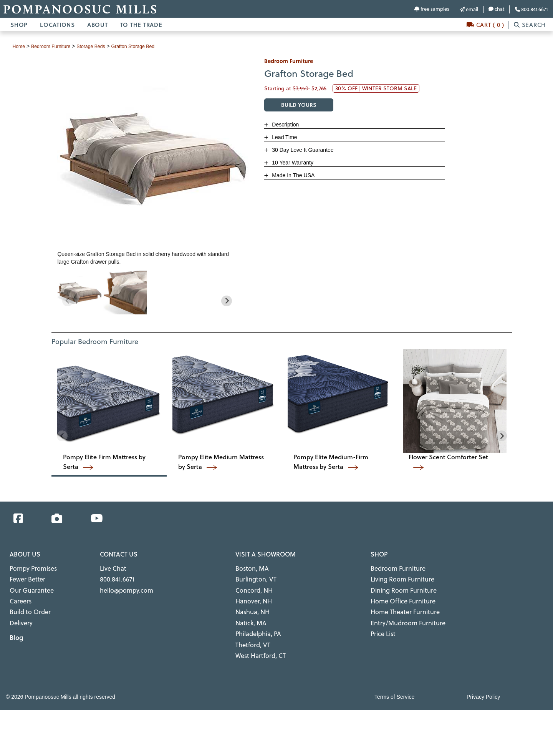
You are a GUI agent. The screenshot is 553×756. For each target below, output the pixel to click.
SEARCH (530, 25)
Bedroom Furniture (394, 567)
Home (19, 46)
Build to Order (28, 606)
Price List (382, 625)
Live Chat (111, 567)
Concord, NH (252, 587)
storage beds (100, 46)
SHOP (19, 25)
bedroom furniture (55, 46)
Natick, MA (249, 615)
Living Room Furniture (398, 577)
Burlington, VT (253, 577)
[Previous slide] (68, 301)
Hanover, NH (252, 596)
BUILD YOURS (299, 105)
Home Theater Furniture (400, 606)
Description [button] (285, 125)
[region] (147, 292)
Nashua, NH (251, 606)
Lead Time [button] (284, 137)
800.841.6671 (531, 9)
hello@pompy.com (123, 587)
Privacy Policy (483, 685)
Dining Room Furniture (399, 587)
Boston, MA (250, 567)
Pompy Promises (30, 567)
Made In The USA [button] (292, 175)
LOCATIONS (57, 25)
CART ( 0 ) (485, 25)
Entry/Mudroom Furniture (402, 615)
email (469, 9)
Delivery (20, 615)
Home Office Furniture (399, 596)
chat (497, 9)
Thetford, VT (251, 635)
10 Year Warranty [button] (292, 163)
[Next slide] (227, 301)
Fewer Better (25, 577)
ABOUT (98, 25)
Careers (19, 596)
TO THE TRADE (141, 25)
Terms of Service (394, 685)
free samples (432, 9)
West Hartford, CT (257, 644)
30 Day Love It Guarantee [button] (302, 150)
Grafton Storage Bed (147, 46)
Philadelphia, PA (256, 625)
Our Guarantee (28, 587)
